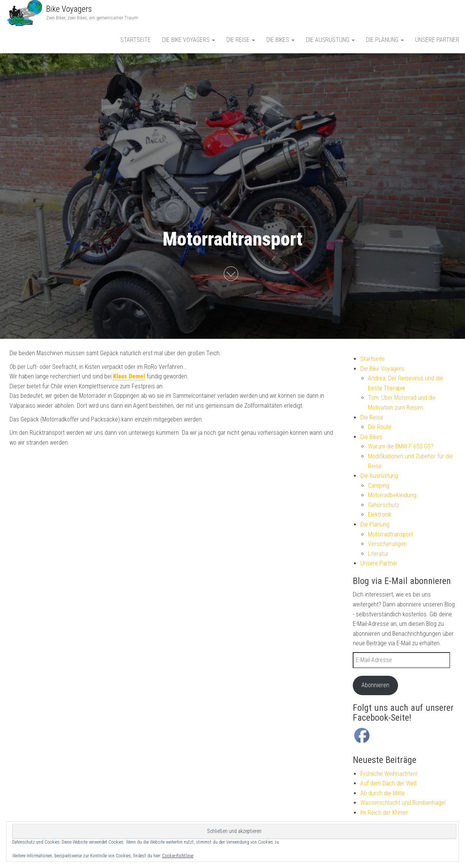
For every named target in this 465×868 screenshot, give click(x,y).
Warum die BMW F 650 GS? (401, 446)
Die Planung (385, 40)
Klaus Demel (129, 376)
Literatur (378, 554)
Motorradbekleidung (392, 495)
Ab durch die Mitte (383, 793)
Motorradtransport (390, 534)
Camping (379, 486)
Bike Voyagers (69, 9)
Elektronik (380, 515)
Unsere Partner (437, 40)
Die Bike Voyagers (189, 40)
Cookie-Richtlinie (178, 856)
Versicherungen (387, 544)
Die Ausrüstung (330, 40)
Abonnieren (375, 685)
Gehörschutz (384, 505)
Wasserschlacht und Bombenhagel (403, 803)
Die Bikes (280, 40)
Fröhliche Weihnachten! (389, 774)
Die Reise (241, 40)
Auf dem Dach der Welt (389, 783)
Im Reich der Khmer (384, 813)
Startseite (135, 40)
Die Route (380, 427)
